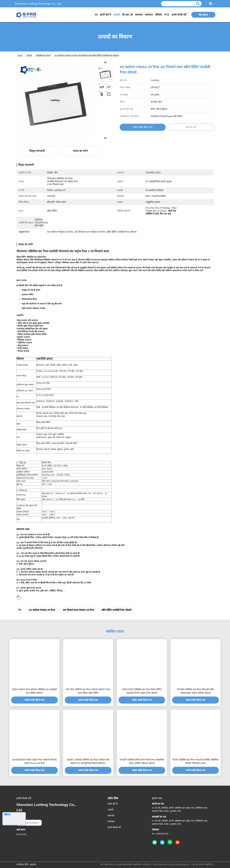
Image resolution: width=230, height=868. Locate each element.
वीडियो (158, 15)
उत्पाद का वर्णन (80, 151)
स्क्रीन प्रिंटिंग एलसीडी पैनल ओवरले (117, 610)
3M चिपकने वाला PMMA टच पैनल (78, 610)
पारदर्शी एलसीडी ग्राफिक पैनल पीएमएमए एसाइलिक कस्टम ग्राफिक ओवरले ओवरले (142, 761)
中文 (167, 15)
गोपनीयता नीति (22, 864)
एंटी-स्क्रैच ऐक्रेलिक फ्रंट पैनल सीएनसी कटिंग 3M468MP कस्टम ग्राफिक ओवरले (196, 691)
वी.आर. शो (127, 15)
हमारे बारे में (105, 15)
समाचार (139, 15)
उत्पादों (117, 15)
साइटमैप (33, 864)
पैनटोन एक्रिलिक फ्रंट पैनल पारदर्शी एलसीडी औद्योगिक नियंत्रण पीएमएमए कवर (196, 761)
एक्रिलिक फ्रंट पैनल (43, 56)
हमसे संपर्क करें (179, 15)
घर (96, 15)
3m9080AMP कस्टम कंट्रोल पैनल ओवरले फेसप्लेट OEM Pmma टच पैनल (34, 761)
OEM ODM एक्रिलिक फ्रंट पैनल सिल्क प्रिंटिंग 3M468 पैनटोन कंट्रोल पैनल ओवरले (142, 691)
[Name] (198, 4)
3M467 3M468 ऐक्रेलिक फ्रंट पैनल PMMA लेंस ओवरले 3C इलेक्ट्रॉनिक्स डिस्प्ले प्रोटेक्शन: (88, 761)
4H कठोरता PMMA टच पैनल (42, 610)
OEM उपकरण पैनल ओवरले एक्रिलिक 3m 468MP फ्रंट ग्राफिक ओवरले (34, 691)
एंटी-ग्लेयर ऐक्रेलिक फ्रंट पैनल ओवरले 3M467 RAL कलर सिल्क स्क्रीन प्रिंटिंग (88, 691)
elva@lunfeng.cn (29, 823)
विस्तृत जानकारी (37, 151)
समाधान (149, 15)
